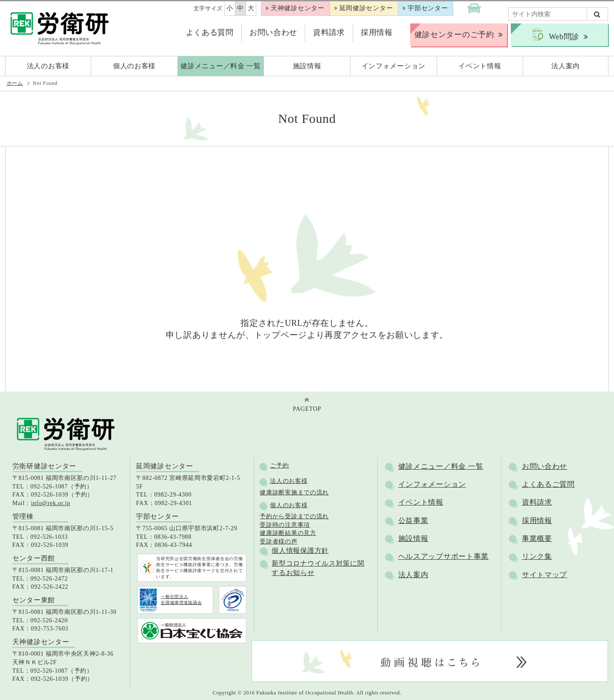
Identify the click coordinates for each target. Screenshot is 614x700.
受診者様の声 (278, 542)
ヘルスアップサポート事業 (443, 556)
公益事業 (413, 521)
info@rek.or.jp (51, 503)
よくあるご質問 (548, 484)
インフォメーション (432, 484)
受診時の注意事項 (285, 525)
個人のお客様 (289, 505)
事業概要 (537, 539)
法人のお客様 (289, 481)
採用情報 (377, 32)
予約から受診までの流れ (294, 516)
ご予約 (279, 466)
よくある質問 (210, 32)
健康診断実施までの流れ (294, 492)
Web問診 (555, 35)
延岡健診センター (366, 8)
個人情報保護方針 (300, 550)
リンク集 (537, 556)
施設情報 (413, 539)
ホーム (15, 83)
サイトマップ (544, 575)
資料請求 (329, 32)
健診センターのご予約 (454, 35)
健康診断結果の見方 (288, 533)
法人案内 (413, 575)
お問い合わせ (273, 32)
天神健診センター (298, 8)
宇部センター (428, 8)
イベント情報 (421, 502)
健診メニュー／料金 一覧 (441, 466)
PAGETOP (307, 409)
